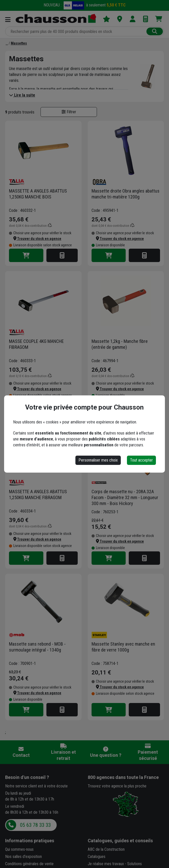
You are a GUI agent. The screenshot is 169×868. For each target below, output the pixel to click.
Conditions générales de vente (29, 864)
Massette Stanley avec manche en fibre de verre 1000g (123, 647)
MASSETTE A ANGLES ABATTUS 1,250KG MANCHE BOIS (38, 194)
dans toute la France (123, 777)
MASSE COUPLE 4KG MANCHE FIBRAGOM (36, 344)
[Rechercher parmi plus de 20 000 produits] (76, 31)
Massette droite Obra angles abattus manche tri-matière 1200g (126, 194)
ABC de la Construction (106, 849)
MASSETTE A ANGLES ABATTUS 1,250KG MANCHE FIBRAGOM (38, 494)
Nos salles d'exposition (23, 857)
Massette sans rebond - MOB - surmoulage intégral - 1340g (37, 647)
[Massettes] (19, 43)
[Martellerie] (7, 43)
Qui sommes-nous (19, 849)
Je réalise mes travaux (106, 864)
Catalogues (97, 857)
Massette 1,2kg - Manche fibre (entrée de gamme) (120, 344)
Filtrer (69, 112)
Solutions (135, 864)
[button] (37, 239)
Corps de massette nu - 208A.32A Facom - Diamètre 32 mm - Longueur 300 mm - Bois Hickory (125, 497)
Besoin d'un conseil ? (27, 777)
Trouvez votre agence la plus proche (117, 786)
